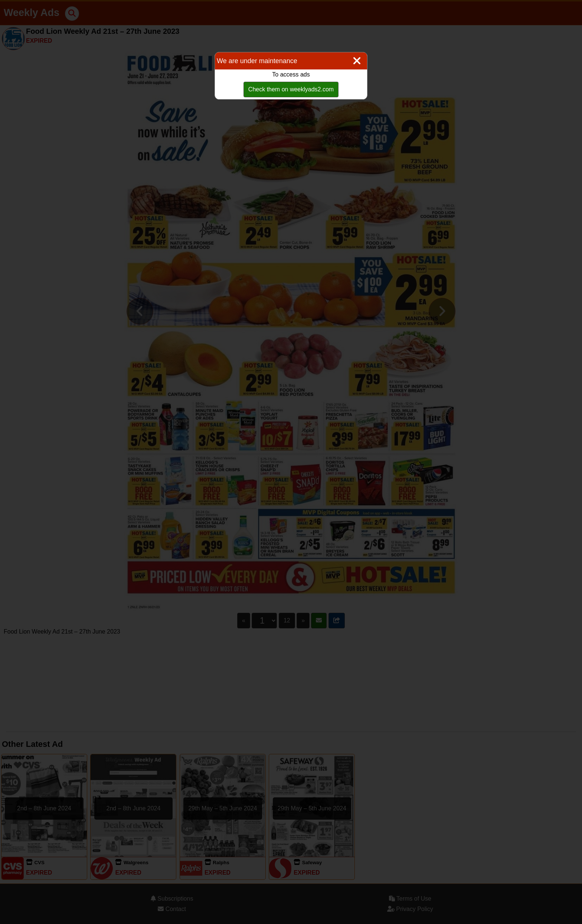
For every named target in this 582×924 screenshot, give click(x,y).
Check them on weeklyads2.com (291, 89)
